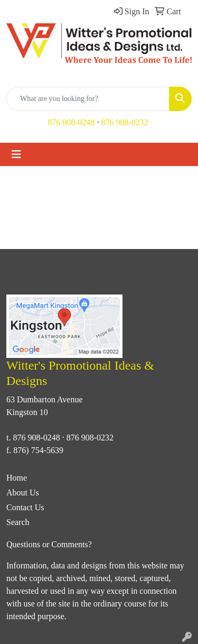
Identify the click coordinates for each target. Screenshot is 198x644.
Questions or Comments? (49, 544)
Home (17, 478)
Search (18, 522)
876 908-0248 (71, 122)
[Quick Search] (88, 99)
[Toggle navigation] (16, 154)
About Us (23, 493)
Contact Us (25, 507)
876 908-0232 (125, 122)
